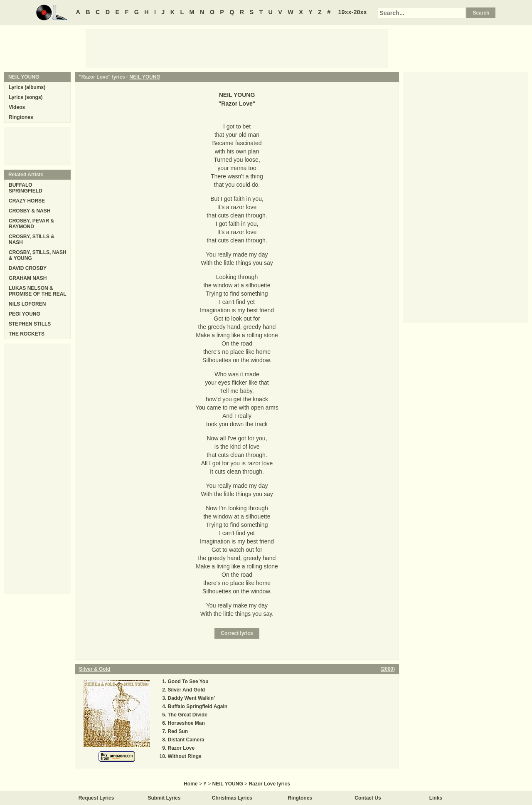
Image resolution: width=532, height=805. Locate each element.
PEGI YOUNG (25, 314)
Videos (17, 107)
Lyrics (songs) (26, 97)
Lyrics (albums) (27, 87)
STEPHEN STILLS (30, 324)
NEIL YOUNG (145, 77)
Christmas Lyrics (232, 798)
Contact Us (368, 798)
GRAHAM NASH (28, 278)
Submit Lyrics (164, 798)
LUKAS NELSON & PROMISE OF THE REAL (38, 291)
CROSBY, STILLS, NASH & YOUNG (38, 255)
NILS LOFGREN (27, 304)
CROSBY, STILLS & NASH (32, 240)
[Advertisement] (237, 48)
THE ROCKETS (27, 334)
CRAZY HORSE (27, 201)
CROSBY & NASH (30, 211)
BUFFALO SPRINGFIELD (26, 188)
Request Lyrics (96, 798)
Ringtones (21, 117)
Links (436, 798)
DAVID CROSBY (28, 268)
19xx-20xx (353, 12)
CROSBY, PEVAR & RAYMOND (31, 224)
